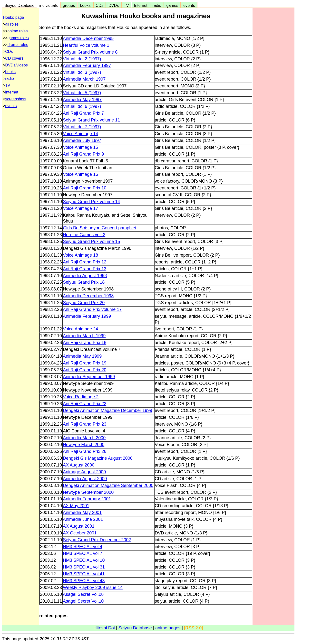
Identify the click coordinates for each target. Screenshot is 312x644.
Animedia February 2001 (87, 499)
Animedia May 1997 (82, 100)
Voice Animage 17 (80, 208)
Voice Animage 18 (80, 255)
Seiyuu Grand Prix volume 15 (91, 242)
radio (157, 5)
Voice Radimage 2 (81, 397)
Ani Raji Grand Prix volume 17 (92, 309)
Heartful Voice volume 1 (86, 45)
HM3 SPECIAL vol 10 (84, 560)
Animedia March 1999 (84, 336)
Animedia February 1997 (87, 65)
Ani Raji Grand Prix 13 (85, 269)
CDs (100, 5)
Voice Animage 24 (80, 329)
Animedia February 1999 (87, 316)
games (172, 5)
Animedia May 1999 (82, 356)
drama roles (18, 45)
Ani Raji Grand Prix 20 (85, 370)
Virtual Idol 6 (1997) (82, 106)
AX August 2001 (79, 526)
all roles (12, 24)
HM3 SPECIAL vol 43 (84, 581)
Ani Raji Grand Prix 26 (85, 451)
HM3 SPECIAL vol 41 (84, 574)
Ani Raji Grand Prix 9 (83, 154)
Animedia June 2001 (83, 519)
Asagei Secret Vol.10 (83, 601)
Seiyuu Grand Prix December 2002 (97, 540)
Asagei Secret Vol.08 (83, 594)
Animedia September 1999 (89, 377)
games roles (18, 38)
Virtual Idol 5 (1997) (82, 93)
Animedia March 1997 (84, 79)
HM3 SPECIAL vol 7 (83, 553)
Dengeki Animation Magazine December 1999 (107, 411)
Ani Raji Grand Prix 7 (83, 113)
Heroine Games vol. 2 (84, 235)
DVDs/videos (16, 65)
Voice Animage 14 (80, 134)
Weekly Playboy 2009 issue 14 (93, 588)
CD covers (14, 58)
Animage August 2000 (84, 472)
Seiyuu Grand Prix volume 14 (91, 202)
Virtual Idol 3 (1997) (82, 72)
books (85, 5)
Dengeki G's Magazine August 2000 (98, 458)
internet (12, 92)
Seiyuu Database (19, 5)
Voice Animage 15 (80, 147)
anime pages (168, 628)
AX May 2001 (76, 506)
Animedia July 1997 (82, 140)
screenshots (16, 99)
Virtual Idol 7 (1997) (82, 127)
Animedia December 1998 (88, 296)
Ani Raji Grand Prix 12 (85, 262)
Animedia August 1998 (85, 276)
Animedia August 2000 (85, 479)
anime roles (18, 31)
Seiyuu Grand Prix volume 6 (90, 52)
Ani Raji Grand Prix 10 (85, 188)
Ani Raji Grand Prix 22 (85, 404)
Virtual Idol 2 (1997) (82, 59)
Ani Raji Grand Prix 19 (85, 363)
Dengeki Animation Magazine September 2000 (108, 485)
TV (126, 5)
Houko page (13, 17)
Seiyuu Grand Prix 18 (84, 282)
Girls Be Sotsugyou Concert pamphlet (100, 228)
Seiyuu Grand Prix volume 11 (91, 120)
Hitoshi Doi (104, 628)
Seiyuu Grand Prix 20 (84, 303)
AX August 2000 (79, 465)
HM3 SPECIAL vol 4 (83, 547)
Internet (141, 5)
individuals (49, 5)
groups (69, 5)
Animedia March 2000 (84, 438)
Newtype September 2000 (88, 492)
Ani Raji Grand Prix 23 (85, 424)
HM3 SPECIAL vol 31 (84, 567)
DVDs (114, 5)
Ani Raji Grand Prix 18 (85, 343)
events (189, 5)
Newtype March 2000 (84, 445)
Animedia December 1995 (88, 38)
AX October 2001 (80, 533)
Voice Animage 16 (80, 174)
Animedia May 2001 (82, 513)
